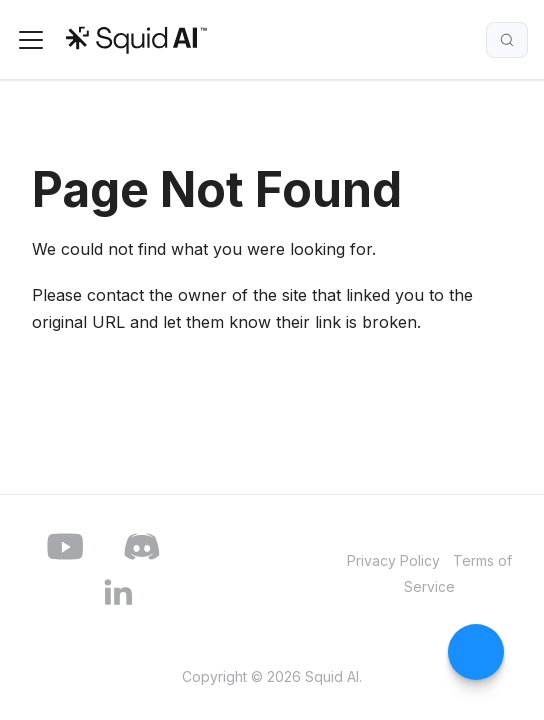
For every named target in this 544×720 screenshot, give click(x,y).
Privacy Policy (393, 560)
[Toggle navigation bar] (31, 40)
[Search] (507, 40)
